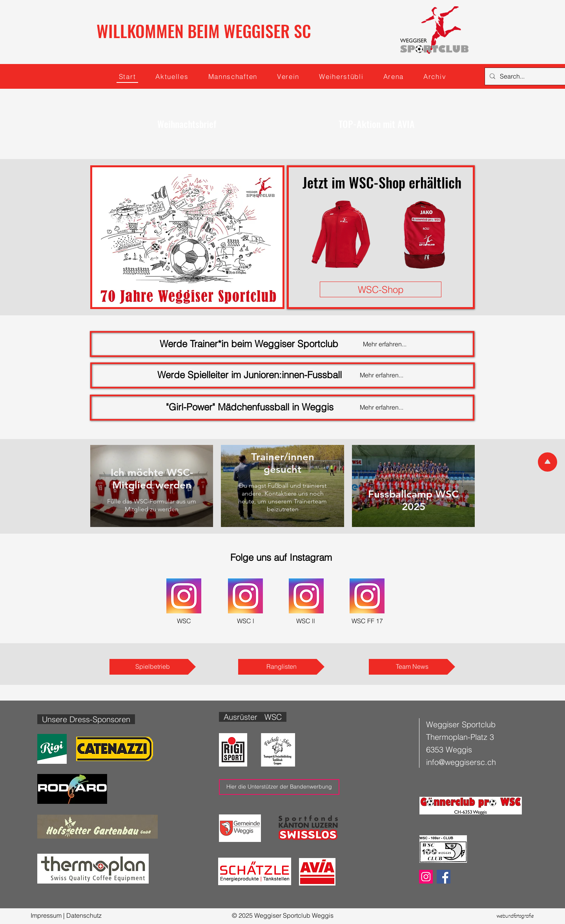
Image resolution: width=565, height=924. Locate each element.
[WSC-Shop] (381, 289)
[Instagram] (426, 877)
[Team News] (412, 667)
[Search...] (531, 76)
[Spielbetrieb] (153, 667)
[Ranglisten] (281, 667)
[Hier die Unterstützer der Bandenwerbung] (279, 787)
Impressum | (48, 915)
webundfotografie (515, 917)
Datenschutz (84, 915)
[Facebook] (444, 877)
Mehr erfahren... (382, 407)
